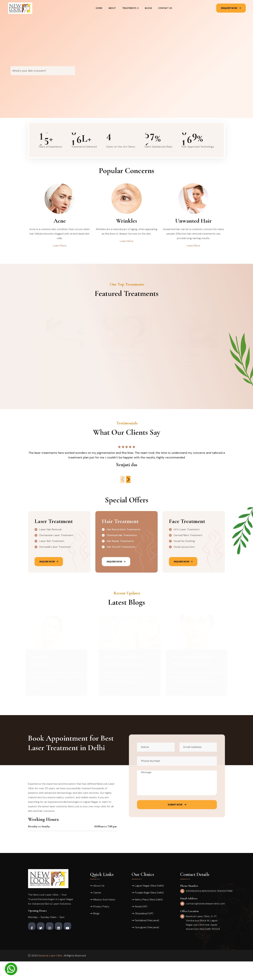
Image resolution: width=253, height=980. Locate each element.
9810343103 (209, 910)
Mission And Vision (104, 918)
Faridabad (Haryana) (147, 939)
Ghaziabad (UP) (144, 932)
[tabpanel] (126, 59)
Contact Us (165, 8)
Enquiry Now (231, 8)
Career (97, 911)
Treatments (129, 8)
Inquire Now (49, 580)
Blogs (148, 8)
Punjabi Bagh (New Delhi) (149, 911)
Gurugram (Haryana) (147, 946)
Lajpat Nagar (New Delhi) (149, 904)
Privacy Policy (101, 925)
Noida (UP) (141, 925)
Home (99, 8)
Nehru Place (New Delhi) (149, 918)
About (112, 8)
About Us (99, 904)
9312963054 (193, 910)
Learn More (60, 246)
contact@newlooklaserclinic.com (205, 922)
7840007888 (224, 910)
